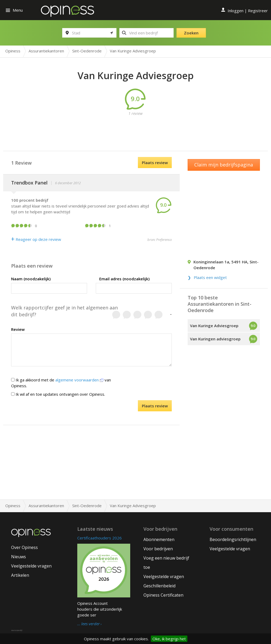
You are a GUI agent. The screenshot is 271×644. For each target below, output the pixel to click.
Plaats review (155, 163)
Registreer (258, 11)
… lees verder (89, 624)
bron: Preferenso (160, 240)
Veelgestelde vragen (31, 566)
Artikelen (20, 575)
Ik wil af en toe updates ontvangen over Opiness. (58, 394)
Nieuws (19, 557)
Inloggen (236, 11)
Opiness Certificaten (163, 595)
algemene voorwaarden (79, 380)
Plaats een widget (210, 277)
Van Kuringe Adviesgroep (214, 326)
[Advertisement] (139, 128)
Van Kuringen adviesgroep (215, 339)
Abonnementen (159, 539)
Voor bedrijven (158, 549)
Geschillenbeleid (159, 586)
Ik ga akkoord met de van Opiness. (61, 383)
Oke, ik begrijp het (169, 639)
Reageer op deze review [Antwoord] (36, 239)
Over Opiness (24, 547)
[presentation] (69, 411)
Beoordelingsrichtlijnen (233, 539)
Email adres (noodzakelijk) (124, 279)
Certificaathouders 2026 (100, 538)
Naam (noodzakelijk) (31, 279)
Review (18, 329)
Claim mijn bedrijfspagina (224, 165)
